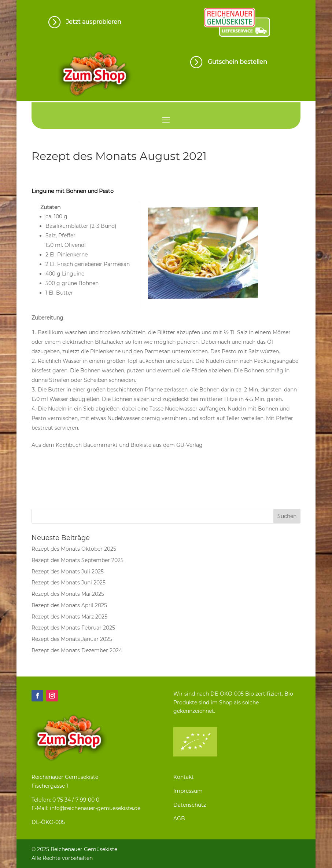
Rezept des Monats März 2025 (69, 617)
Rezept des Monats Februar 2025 (73, 628)
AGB (179, 818)
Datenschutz (190, 805)
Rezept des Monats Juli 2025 (68, 572)
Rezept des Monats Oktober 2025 (74, 549)
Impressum (188, 791)
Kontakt (184, 777)
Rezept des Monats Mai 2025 (68, 594)
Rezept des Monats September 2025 (78, 560)
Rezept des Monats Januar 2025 (72, 639)
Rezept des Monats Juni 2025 (69, 583)
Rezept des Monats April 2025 (69, 605)
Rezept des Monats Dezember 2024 (77, 650)
